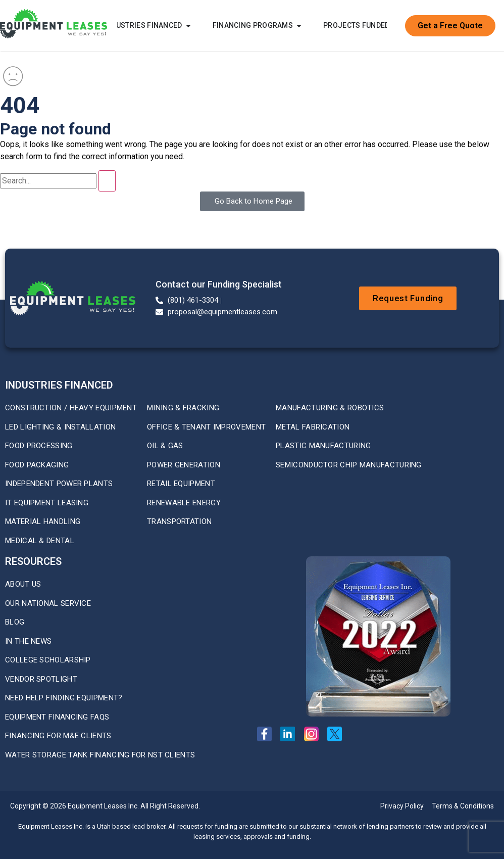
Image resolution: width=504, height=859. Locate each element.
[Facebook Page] (267, 734)
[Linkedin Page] (291, 734)
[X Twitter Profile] (338, 734)
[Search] (107, 181)
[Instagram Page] (314, 734)
